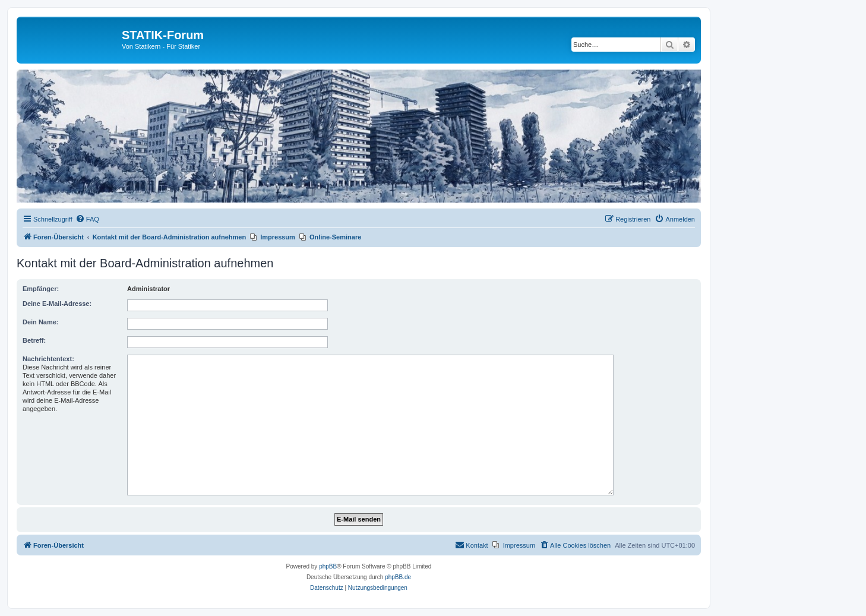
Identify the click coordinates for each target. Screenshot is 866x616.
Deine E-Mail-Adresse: (57, 304)
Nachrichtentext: (48, 359)
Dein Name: (41, 322)
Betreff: (34, 340)
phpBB (328, 566)
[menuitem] (87, 219)
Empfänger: (41, 289)
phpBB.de (398, 577)
